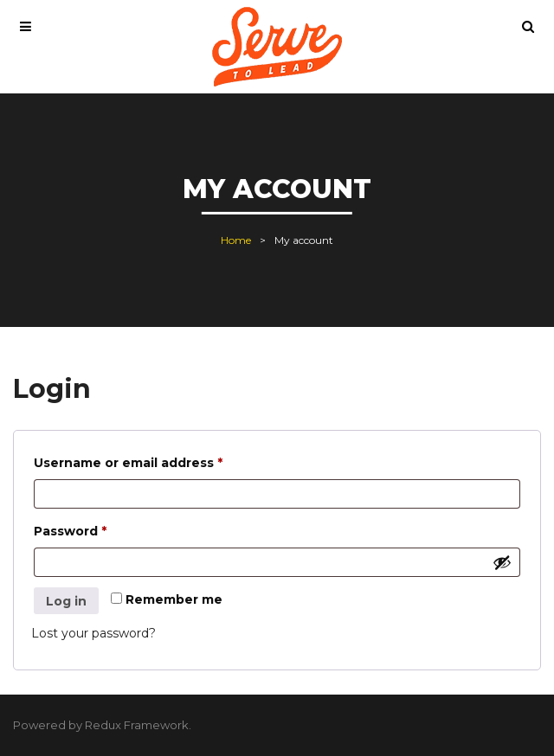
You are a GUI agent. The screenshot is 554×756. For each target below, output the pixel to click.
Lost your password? (93, 633)
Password (100, 529)
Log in (66, 601)
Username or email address (158, 461)
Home (236, 240)
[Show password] (502, 562)
